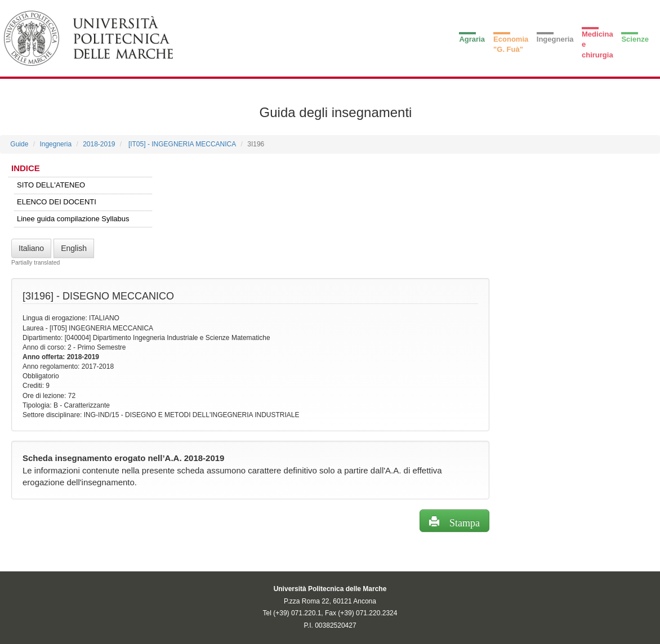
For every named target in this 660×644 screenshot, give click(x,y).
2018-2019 (99, 144)
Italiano (31, 248)
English (74, 248)
